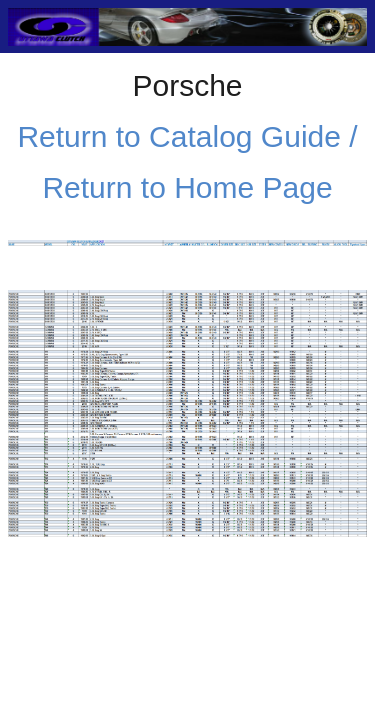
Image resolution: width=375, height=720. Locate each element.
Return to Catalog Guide (179, 136)
